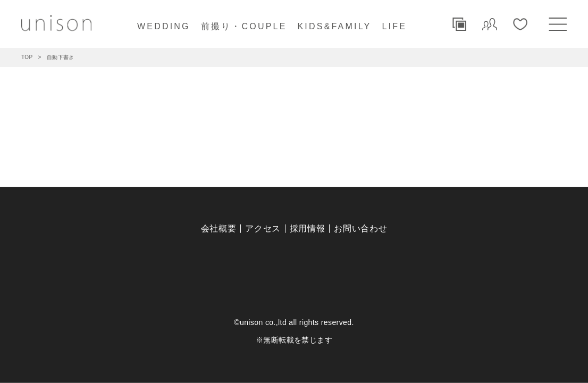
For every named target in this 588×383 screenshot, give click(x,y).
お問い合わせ (360, 228)
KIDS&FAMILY (335, 26)
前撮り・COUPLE (244, 26)
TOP (27, 57)
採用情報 (308, 228)
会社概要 (219, 228)
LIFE (394, 26)
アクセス (263, 228)
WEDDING (164, 26)
